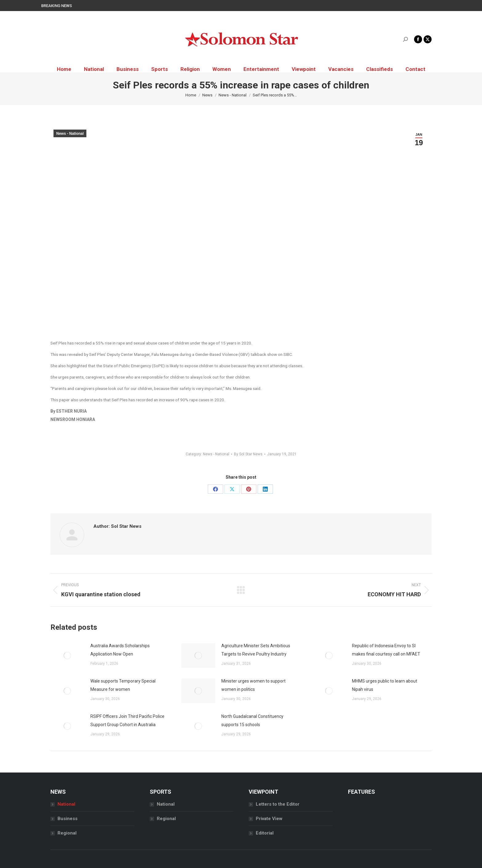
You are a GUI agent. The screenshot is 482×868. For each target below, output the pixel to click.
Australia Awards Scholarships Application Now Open (120, 650)
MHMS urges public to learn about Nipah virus (385, 685)
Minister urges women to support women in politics (253, 685)
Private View (269, 819)
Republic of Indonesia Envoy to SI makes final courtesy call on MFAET (386, 650)
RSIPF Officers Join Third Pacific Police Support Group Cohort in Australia (127, 720)
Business (67, 819)
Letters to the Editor (278, 804)
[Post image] (67, 656)
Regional (67, 833)
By (248, 454)
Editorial (265, 833)
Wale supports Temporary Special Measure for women (123, 685)
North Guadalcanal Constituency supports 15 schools (252, 720)
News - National (70, 134)
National (66, 804)
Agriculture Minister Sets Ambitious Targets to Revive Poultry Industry (256, 650)
